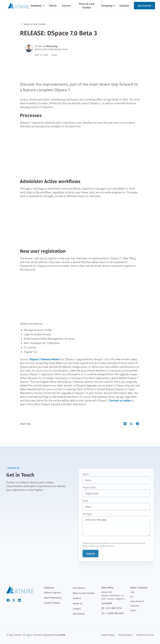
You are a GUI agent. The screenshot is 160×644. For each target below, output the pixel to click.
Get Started (144, 6)
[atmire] (20, 589)
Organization (89, 490)
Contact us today (120, 400)
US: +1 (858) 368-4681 (113, 613)
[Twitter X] (14, 600)
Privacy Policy (125, 635)
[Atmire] (19, 6)
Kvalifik (62, 635)
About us (77, 603)
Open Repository (53, 598)
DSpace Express (52, 592)
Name (86, 477)
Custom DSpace (52, 603)
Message (87, 517)
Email (85, 504)
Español (124, 6)
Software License (145, 635)
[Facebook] (8, 600)
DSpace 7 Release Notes (44, 359)
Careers (66, 6)
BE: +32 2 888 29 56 (111, 608)
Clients (53, 6)
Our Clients (79, 588)
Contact (77, 609)
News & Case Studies (87, 6)
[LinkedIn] (19, 600)
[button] (38, 6)
